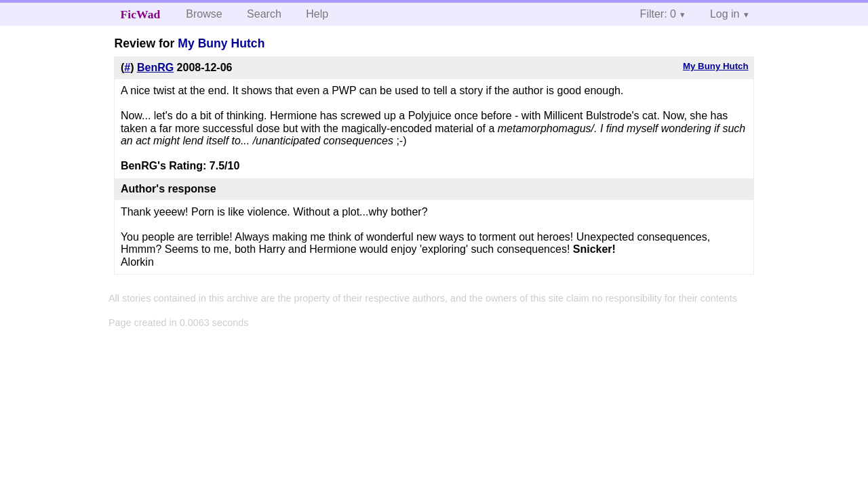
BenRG (155, 67)
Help (317, 14)
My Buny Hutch (221, 43)
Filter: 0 (658, 14)
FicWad (141, 14)
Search (264, 14)
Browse (204, 14)
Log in (725, 14)
